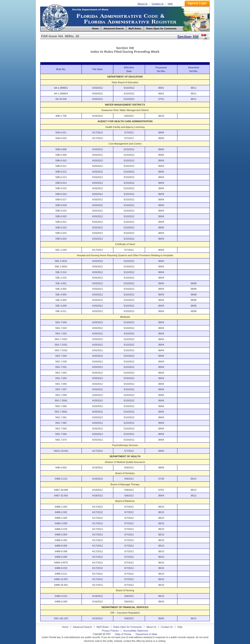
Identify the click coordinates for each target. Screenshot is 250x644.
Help (170, 4)
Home (55, 17)
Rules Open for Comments (128, 627)
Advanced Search (83, 627)
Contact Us (157, 4)
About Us (142, 4)
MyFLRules (103, 627)
